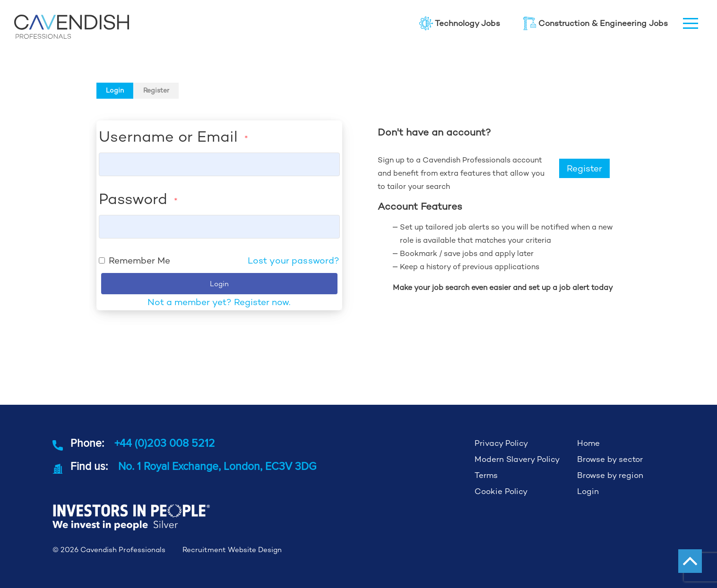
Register (156, 90)
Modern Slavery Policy (517, 459)
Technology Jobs (460, 23)
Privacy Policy (501, 443)
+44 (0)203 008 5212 (165, 443)
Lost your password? (294, 260)
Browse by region (610, 475)
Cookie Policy (501, 491)
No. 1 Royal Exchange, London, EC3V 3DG (217, 466)
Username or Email (173, 136)
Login (115, 90)
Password (138, 199)
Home (588, 443)
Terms (486, 475)
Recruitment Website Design (232, 550)
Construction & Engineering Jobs (595, 23)
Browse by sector (610, 459)
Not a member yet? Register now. (219, 302)
